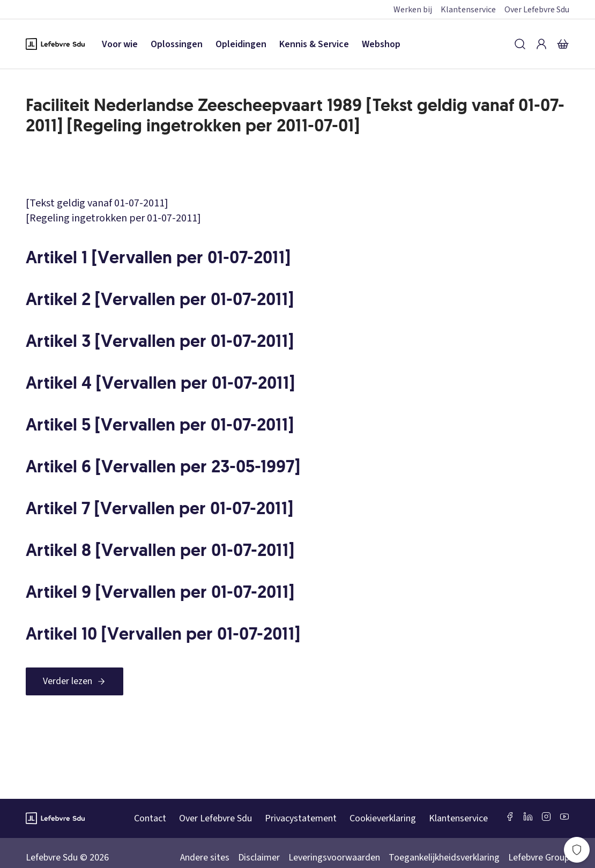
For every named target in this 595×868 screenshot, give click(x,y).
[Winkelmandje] (563, 44)
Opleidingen (241, 44)
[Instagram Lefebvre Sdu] (546, 817)
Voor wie (120, 44)
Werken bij (413, 10)
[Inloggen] (541, 44)
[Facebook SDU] (510, 817)
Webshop (381, 44)
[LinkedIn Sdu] (528, 817)
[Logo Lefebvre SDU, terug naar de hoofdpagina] (55, 44)
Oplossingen (177, 44)
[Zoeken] (520, 44)
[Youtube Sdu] (564, 817)
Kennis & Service (314, 44)
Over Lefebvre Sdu (537, 10)
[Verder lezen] (75, 681)
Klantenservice (468, 10)
